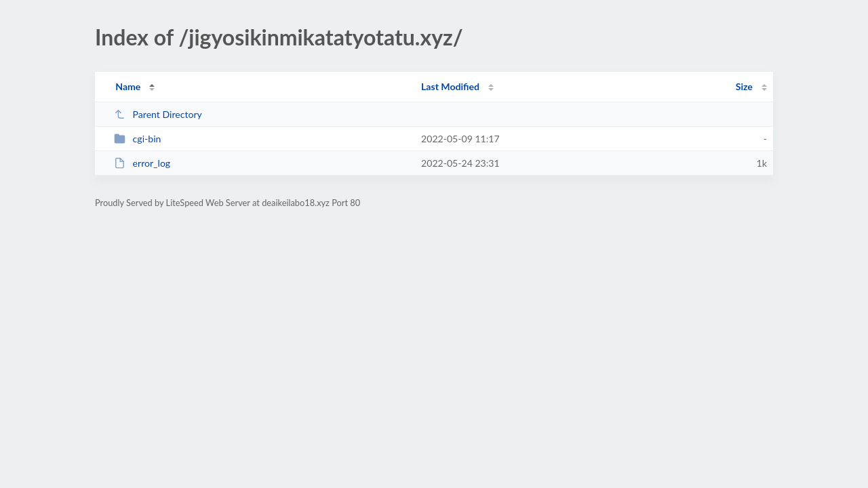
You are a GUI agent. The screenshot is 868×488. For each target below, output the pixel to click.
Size (744, 86)
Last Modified (450, 86)
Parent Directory (158, 114)
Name (128, 86)
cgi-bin (137, 139)
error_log (142, 163)
